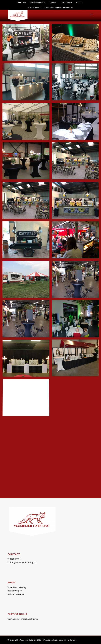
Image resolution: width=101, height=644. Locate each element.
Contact (53, 2)
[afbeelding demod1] (27, 83)
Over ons (21, 2)
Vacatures (67, 2)
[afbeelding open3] (27, 360)
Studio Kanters (70, 640)
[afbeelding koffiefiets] (27, 241)
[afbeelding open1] (27, 320)
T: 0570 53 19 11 (35, 7)
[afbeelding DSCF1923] (27, 123)
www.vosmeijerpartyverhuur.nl (23, 619)
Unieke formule (37, 2)
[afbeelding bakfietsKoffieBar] (27, 44)
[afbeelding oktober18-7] (27, 281)
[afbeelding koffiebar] (27, 202)
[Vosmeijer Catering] (42, 15)
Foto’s (79, 2)
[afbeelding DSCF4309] (27, 162)
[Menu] (92, 15)
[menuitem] (21, 2)
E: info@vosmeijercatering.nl (58, 7)
